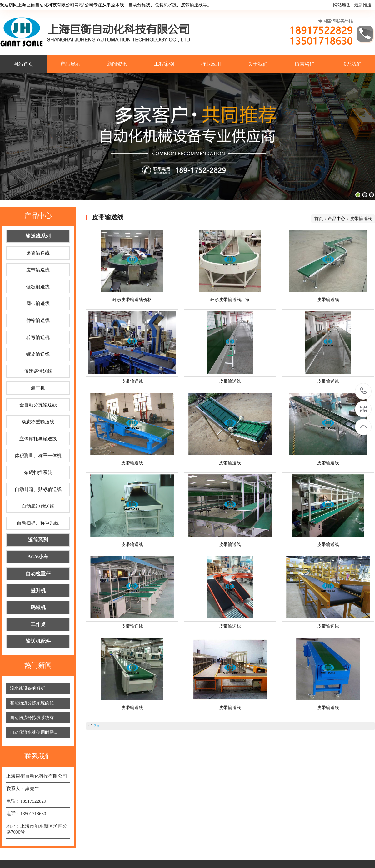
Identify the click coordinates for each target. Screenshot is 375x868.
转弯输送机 (38, 337)
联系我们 (352, 64)
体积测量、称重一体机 (38, 456)
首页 (319, 219)
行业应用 (211, 64)
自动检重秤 (38, 574)
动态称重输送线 (38, 422)
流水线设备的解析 (27, 688)
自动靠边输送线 (38, 506)
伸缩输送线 (38, 320)
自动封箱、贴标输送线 (38, 489)
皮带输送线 (38, 270)
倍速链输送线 (38, 371)
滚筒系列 (38, 540)
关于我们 (258, 64)
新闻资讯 (117, 64)
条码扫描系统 (38, 472)
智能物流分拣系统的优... (34, 703)
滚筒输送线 (38, 253)
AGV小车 (38, 557)
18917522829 (364, 391)
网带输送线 (38, 304)
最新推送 (363, 5)
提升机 (38, 590)
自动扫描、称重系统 (38, 523)
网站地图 (342, 5)
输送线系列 (38, 236)
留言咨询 (305, 64)
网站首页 (23, 64)
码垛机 (38, 607)
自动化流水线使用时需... (34, 732)
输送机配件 (38, 641)
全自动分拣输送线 (38, 405)
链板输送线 (38, 287)
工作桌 (38, 624)
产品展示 (70, 64)
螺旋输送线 (38, 354)
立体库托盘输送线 (38, 439)
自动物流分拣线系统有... (34, 718)
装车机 (38, 388)
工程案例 (164, 64)
